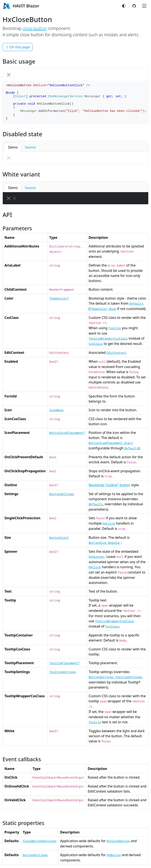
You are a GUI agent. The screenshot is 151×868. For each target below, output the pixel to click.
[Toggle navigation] (144, 6)
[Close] (9, 75)
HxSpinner (97, 557)
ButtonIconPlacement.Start (111, 443)
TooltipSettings (63, 672)
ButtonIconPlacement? (67, 433)
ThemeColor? (59, 299)
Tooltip (115, 328)
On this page (18, 47)
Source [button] (30, 147)
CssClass (96, 344)
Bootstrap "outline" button (110, 485)
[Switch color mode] (124, 6)
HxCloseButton (118, 841)
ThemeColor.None (103, 309)
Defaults (136, 304)
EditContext (116, 353)
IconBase (56, 410)
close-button (35, 28)
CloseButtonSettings (40, 841)
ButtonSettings (62, 494)
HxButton (114, 855)
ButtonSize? (59, 538)
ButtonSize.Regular (105, 543)
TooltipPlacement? (64, 663)
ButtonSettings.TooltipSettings (115, 677)
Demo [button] (13, 147)
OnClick (109, 524)
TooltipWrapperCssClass (108, 339)
